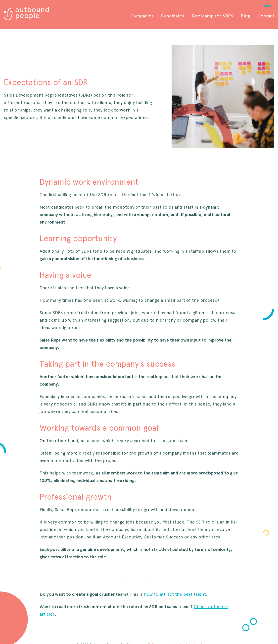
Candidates (173, 16)
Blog (245, 16)
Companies (142, 16)
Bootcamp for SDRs (212, 16)
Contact (266, 16)
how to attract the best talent (175, 594)
